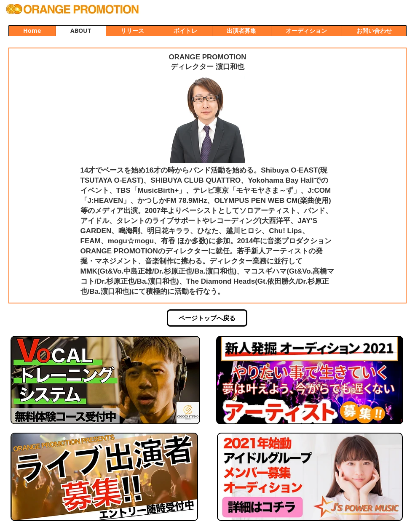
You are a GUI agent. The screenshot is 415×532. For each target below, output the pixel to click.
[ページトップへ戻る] (207, 318)
